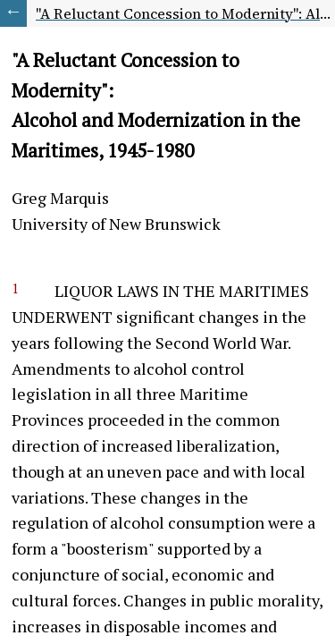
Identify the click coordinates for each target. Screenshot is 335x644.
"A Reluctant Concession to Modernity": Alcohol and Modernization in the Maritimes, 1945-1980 (185, 13)
